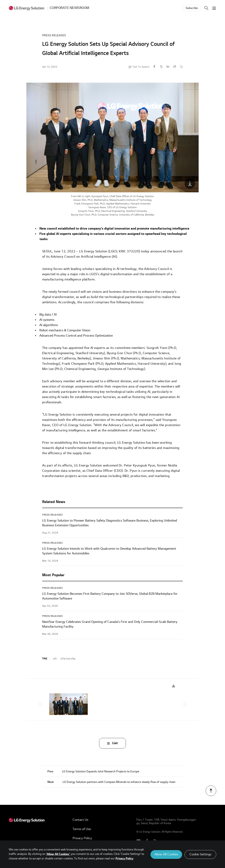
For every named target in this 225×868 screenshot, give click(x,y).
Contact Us (80, 820)
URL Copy (175, 67)
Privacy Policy (82, 838)
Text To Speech (141, 67)
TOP (211, 791)
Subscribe (192, 8)
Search (206, 8)
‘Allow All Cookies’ (58, 854)
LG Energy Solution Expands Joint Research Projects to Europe (93, 771)
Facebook (155, 67)
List (115, 743)
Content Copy (181, 67)
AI (56, 659)
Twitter (161, 67)
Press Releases (54, 35)
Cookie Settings (200, 854)
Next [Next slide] (185, 704)
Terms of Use (82, 829)
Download (174, 686)
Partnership (69, 659)
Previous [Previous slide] (40, 704)
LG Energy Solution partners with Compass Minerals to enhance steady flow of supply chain (111, 782)
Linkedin (168, 67)
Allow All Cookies (166, 854)
